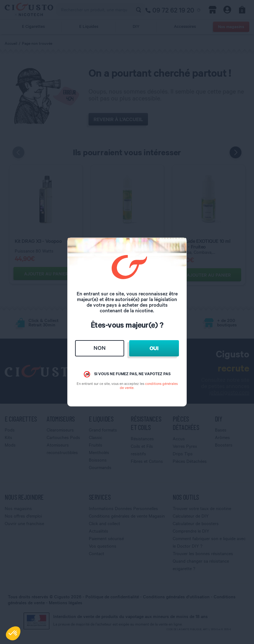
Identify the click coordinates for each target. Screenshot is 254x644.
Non (100, 348)
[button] (13, 633)
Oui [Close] (154, 348)
